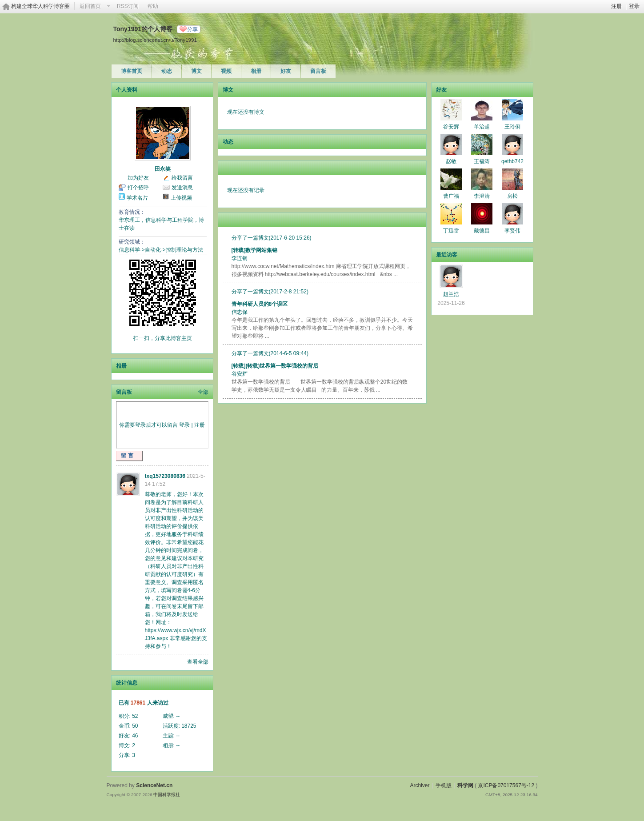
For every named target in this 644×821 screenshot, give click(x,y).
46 (135, 736)
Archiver (420, 785)
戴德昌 (482, 231)
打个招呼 (138, 188)
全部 (203, 392)
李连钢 (240, 258)
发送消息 (182, 188)
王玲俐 (512, 127)
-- (178, 716)
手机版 (444, 785)
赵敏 (451, 161)
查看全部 (198, 662)
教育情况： (132, 212)
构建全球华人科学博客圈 (40, 6)
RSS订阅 (128, 6)
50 (135, 726)
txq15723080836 (165, 476)
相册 (256, 71)
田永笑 (163, 169)
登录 (634, 6)
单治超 (482, 127)
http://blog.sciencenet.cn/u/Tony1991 (155, 40)
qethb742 (512, 161)
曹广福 (451, 196)
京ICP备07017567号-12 (506, 785)
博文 (196, 71)
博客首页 (132, 71)
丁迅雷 (451, 231)
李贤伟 (512, 231)
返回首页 (90, 6)
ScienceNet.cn (154, 785)
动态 (167, 71)
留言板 (318, 71)
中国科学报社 (167, 795)
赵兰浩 (451, 294)
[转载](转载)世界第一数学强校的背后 (275, 366)
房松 (512, 196)
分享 (192, 29)
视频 (226, 71)
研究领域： (132, 242)
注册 (616, 6)
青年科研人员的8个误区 (260, 304)
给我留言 (182, 178)
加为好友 (138, 178)
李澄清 (482, 196)
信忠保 (240, 312)
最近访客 (447, 255)
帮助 (153, 6)
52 (135, 716)
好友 (286, 71)
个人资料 (127, 90)
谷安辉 (240, 374)
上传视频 (181, 198)
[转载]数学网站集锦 (255, 250)
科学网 (465, 785)
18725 (189, 726)
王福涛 (482, 161)
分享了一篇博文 (250, 238)
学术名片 (137, 198)
